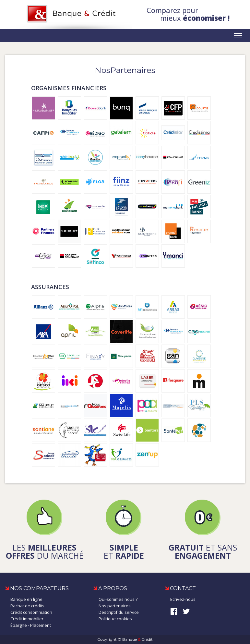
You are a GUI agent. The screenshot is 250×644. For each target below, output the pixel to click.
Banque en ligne (26, 599)
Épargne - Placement (31, 625)
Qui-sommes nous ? (118, 599)
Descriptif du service (119, 612)
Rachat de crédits (27, 606)
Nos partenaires (115, 606)
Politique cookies (115, 619)
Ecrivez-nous (183, 599)
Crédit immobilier (27, 619)
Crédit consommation (31, 612)
